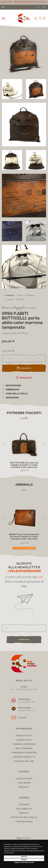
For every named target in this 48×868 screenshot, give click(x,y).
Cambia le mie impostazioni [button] (24, 863)
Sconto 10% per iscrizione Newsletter (24, 2)
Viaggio (10, 298)
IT (35, 6)
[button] (11, 385)
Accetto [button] (24, 857)
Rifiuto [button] (24, 860)
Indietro (9, 294)
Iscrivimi (24, 638)
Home (20, 294)
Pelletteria (30, 294)
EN (38, 6)
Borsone (20, 298)
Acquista (24, 367)
